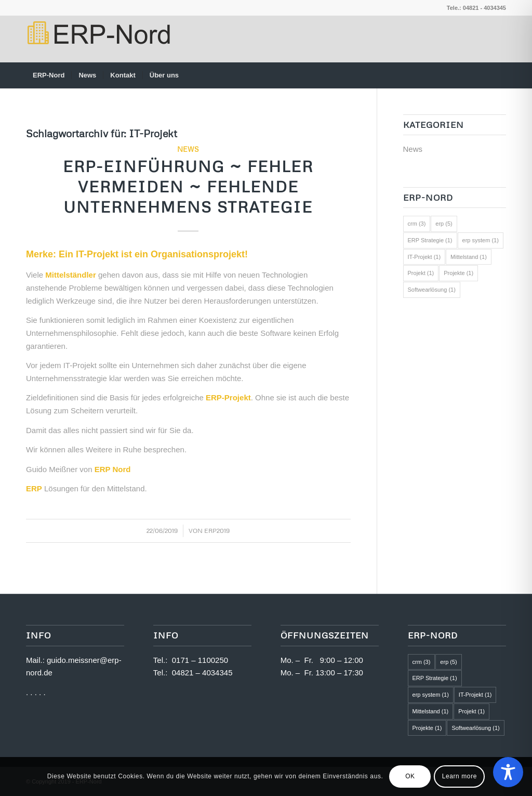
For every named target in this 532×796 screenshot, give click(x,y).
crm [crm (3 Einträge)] (417, 224)
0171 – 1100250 (200, 660)
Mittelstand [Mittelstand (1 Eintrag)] (469, 257)
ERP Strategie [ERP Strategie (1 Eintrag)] (430, 240)
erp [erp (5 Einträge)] (444, 224)
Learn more (460, 776)
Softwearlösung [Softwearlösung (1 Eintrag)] (432, 290)
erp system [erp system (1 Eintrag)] (481, 240)
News (188, 149)
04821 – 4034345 (202, 673)
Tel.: (163, 660)
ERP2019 (217, 531)
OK (410, 776)
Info (166, 635)
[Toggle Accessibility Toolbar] (508, 772)
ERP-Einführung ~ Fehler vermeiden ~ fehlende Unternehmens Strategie (188, 186)
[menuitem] (49, 75)
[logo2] (98, 39)
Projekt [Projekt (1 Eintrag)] (421, 273)
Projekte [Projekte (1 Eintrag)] (458, 273)
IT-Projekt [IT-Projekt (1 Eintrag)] (424, 257)
